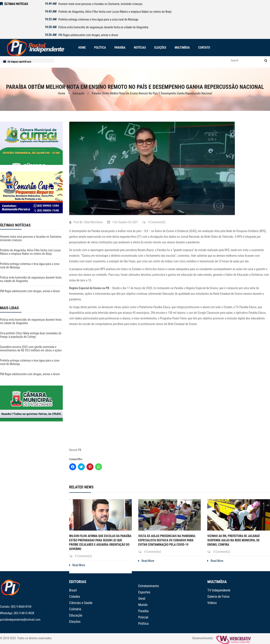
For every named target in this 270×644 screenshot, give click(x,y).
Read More (77, 565)
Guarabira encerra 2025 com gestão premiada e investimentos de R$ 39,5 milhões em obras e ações (31, 349)
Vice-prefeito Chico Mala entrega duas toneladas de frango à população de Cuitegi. (31, 335)
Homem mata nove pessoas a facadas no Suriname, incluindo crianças (100, 4)
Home (62, 93)
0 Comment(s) (154, 222)
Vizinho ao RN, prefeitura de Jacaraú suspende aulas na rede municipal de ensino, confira (233, 540)
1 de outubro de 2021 (123, 222)
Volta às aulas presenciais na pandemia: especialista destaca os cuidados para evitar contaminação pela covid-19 (167, 540)
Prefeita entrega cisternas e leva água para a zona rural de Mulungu (98, 19)
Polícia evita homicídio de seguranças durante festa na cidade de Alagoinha (103, 27)
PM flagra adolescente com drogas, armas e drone (88, 35)
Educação (78, 93)
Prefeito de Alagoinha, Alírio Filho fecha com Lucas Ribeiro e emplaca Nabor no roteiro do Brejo (115, 12)
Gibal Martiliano (93, 222)
